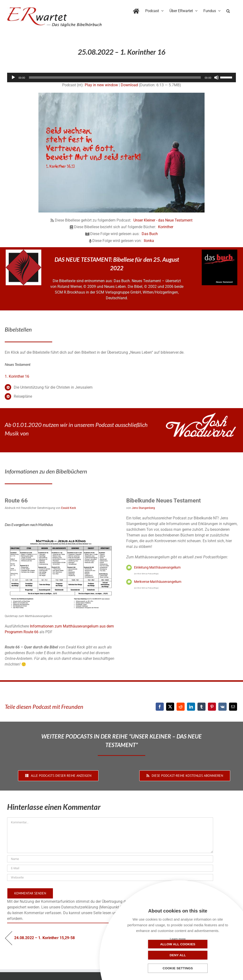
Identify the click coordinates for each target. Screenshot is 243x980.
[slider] (115, 77)
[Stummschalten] (216, 77)
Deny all (201, 955)
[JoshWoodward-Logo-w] (201, 415)
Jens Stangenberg (143, 508)
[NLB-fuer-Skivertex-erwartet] (23, 251)
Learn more (178, 939)
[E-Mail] (233, 707)
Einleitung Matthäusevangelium (157, 567)
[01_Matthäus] (61, 535)
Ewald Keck (69, 508)
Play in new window (101, 85)
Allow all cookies (154, 955)
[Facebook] (160, 707)
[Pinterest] (212, 707)
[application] (121, 77)
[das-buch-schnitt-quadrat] (220, 251)
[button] (228, 10)
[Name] (110, 859)
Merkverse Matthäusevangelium (158, 582)
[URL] (110, 877)
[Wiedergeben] (13, 77)
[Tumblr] (201, 707)
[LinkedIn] (191, 707)
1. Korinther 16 (17, 376)
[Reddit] (181, 707)
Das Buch (150, 234)
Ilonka (149, 241)
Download (129, 85)
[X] (170, 707)
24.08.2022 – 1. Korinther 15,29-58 (44, 938)
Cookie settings (178, 968)
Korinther (166, 227)
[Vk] (222, 707)
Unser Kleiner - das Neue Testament (163, 220)
